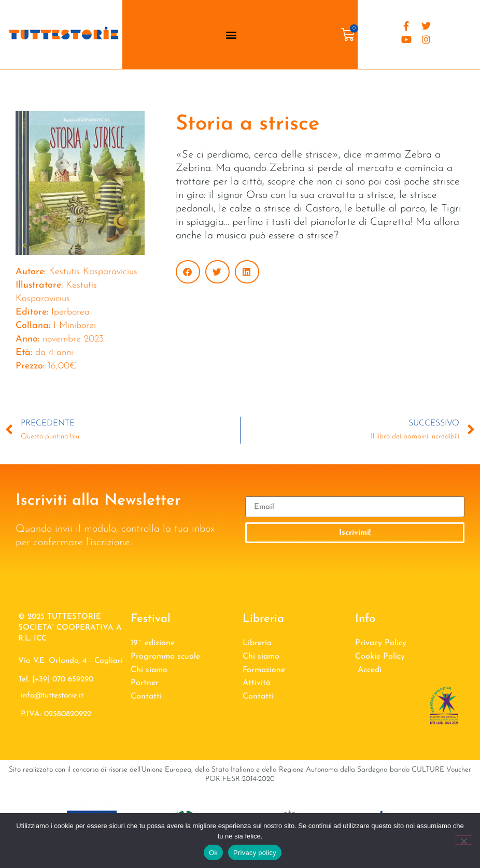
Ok (213, 853)
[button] (231, 34)
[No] (463, 840)
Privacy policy (255, 853)
